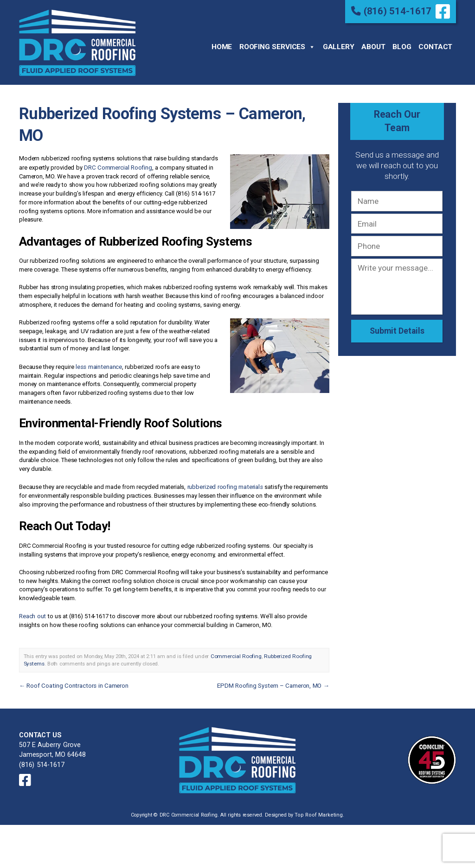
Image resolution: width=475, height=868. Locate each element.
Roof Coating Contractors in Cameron (72, 682)
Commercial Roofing (235, 653)
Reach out (32, 613)
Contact (435, 46)
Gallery (339, 46)
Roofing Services (277, 47)
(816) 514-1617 (393, 11)
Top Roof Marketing (319, 809)
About (373, 46)
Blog (402, 46)
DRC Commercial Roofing (118, 166)
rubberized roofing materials (225, 485)
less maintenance (99, 364)
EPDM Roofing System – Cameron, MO (274, 682)
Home (222, 46)
